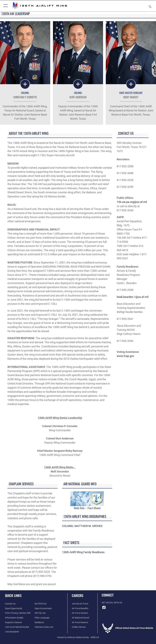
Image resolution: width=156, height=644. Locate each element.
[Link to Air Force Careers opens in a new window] (80, 613)
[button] (5, 6)
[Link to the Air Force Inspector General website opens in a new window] (13, 622)
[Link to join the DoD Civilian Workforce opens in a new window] (79, 627)
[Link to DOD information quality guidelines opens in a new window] (14, 618)
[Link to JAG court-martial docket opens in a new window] (17, 627)
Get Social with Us (112, 603)
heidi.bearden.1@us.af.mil (133, 297)
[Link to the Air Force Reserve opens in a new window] (80, 622)
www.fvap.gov (125, 356)
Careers (78, 595)
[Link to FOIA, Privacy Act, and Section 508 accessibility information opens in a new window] (18, 613)
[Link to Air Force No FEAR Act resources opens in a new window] (41, 604)
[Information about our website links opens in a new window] (12, 632)
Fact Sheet (94, 508)
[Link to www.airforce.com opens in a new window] (80, 604)
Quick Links (13, 595)
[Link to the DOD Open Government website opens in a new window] (43, 608)
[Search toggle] (151, 6)
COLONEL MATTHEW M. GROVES (82, 526)
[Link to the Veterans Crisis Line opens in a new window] (44, 627)
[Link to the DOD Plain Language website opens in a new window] (42, 618)
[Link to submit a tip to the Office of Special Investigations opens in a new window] (40, 613)
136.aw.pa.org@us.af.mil (132, 202)
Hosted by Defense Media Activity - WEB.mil (78, 637)
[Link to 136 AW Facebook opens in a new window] (104, 607)
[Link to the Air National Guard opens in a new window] (81, 618)
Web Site (79, 508)
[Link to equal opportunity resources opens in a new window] (14, 608)
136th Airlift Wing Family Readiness (83, 552)
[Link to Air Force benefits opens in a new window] (80, 608)
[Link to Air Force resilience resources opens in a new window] (39, 622)
